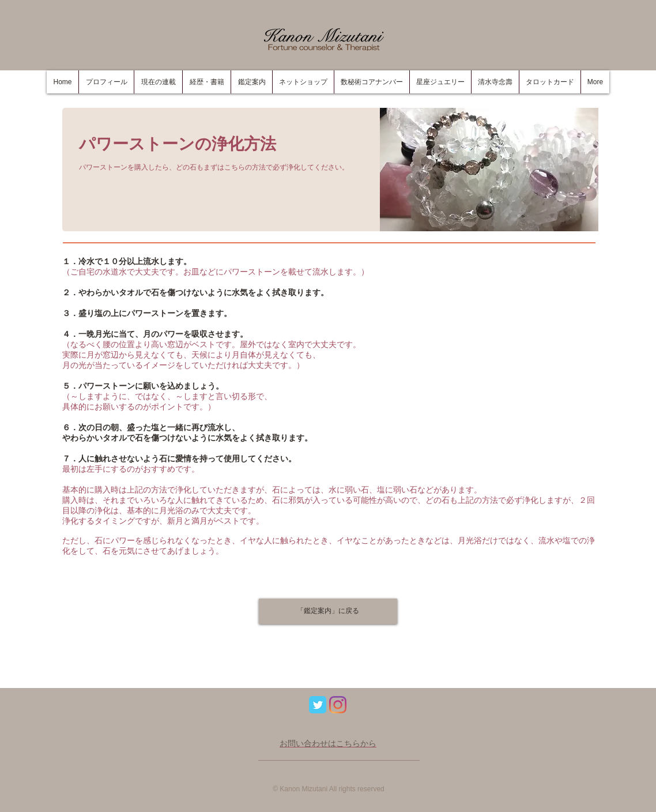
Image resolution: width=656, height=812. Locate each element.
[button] (206, 82)
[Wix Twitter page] (318, 705)
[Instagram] (338, 705)
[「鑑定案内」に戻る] (328, 611)
